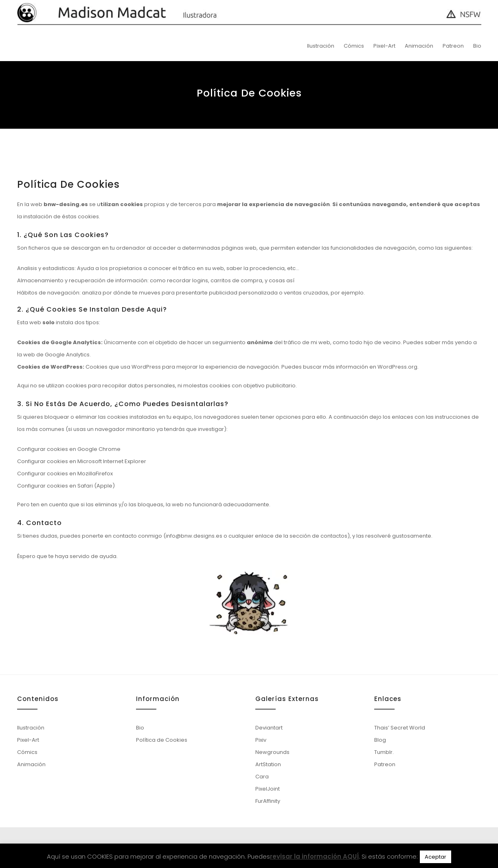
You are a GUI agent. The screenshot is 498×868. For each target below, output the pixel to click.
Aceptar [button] (435, 857)
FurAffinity (268, 801)
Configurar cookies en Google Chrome (69, 449)
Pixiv (261, 740)
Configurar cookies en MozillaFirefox (65, 474)
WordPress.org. (398, 367)
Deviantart (269, 728)
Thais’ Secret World (400, 728)
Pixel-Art (384, 46)
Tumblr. (384, 752)
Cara (262, 777)
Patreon (453, 46)
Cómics (354, 46)
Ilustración (321, 46)
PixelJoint (268, 789)
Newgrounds (272, 752)
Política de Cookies (162, 740)
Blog (380, 740)
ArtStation (268, 764)
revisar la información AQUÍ (314, 856)
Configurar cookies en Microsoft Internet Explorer (82, 461)
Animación (419, 46)
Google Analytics (67, 355)
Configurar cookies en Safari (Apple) (66, 486)
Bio (477, 46)
